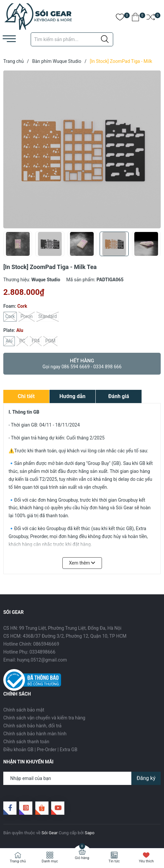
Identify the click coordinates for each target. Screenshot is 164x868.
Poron (27, 317)
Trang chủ (18, 861)
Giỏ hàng (82, 858)
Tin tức (114, 861)
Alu (9, 341)
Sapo (90, 833)
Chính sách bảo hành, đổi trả (32, 726)
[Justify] (105, 39)
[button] (153, 246)
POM (50, 341)
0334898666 (42, 652)
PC (22, 341)
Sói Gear (50, 833)
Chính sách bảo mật (24, 710)
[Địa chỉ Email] (82, 778)
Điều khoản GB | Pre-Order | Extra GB (40, 750)
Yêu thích (146, 861)
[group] (82, 149)
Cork (10, 317)
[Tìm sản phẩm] (72, 39)
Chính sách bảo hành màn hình (35, 734)
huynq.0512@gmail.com (42, 660)
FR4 (36, 341)
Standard (48, 317)
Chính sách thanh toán (26, 742)
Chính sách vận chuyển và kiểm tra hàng (44, 718)
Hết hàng (82, 364)
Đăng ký (146, 778)
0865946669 (46, 644)
